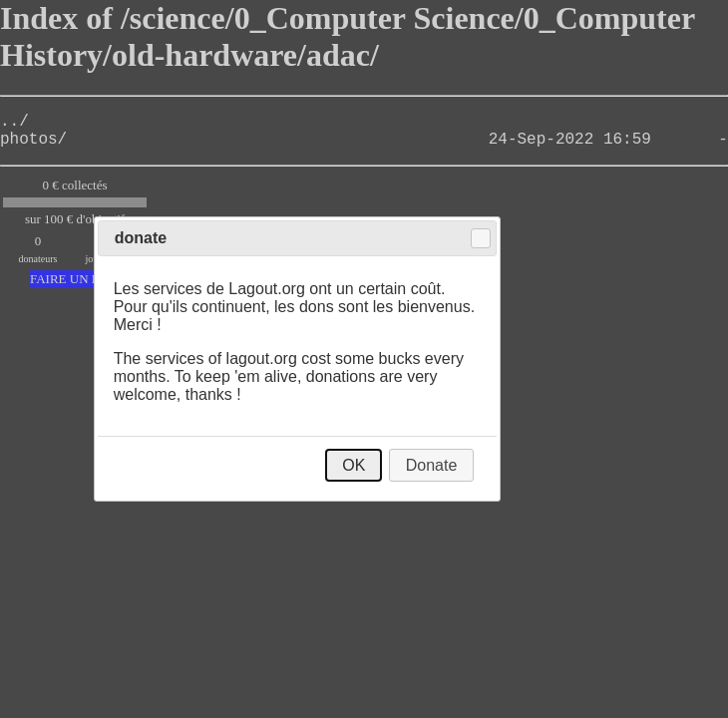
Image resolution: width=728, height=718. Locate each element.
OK (354, 465)
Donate (432, 465)
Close (481, 238)
